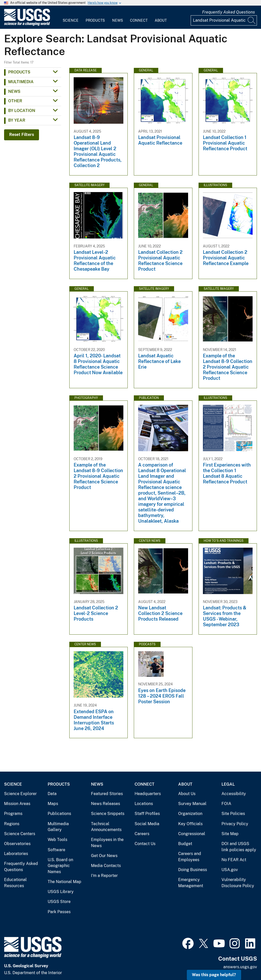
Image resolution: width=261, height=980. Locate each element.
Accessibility (234, 794)
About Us (187, 794)
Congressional (192, 834)
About (161, 20)
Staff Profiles (147, 814)
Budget (185, 844)
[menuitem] (71, 17)
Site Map (230, 834)
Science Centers (20, 834)
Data (52, 794)
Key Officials (190, 824)
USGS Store (59, 902)
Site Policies (233, 814)
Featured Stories (107, 794)
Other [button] (15, 101)
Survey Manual (192, 804)
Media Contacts (106, 866)
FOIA (226, 804)
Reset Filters (22, 135)
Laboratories (16, 854)
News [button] (14, 91)
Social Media (147, 824)
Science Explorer (20, 794)
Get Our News (104, 856)
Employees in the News (107, 843)
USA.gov (230, 870)
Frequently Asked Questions (229, 12)
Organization (190, 814)
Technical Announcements (106, 827)
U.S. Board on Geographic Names (60, 866)
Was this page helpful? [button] (214, 975)
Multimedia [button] (21, 82)
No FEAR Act (234, 860)
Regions (12, 824)
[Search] (252, 20)
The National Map (64, 882)
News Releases (106, 804)
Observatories (17, 844)
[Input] (224, 20)
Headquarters (148, 794)
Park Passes (59, 912)
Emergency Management (191, 883)
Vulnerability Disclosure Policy (238, 883)
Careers (142, 834)
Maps (53, 804)
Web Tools (57, 840)
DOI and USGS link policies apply (239, 847)
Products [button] (19, 72)
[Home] (27, 25)
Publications (59, 814)
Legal (228, 784)
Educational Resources (15, 883)
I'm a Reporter (104, 876)
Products (95, 20)
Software (56, 850)
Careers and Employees (190, 857)
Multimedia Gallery (58, 827)
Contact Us (145, 844)
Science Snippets (108, 814)
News (118, 20)
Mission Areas (17, 804)
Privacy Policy (235, 824)
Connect (139, 20)
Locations (144, 804)
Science (71, 20)
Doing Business (193, 870)
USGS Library (61, 892)
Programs (13, 814)
